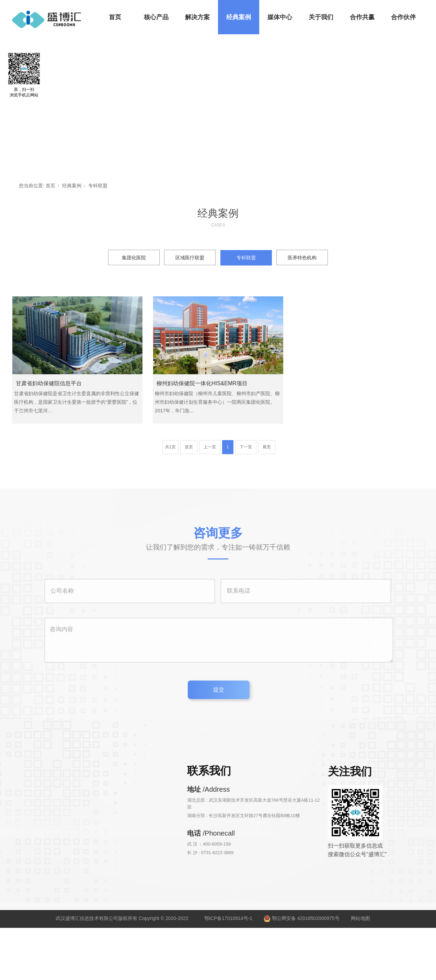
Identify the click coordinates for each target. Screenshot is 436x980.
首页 (115, 17)
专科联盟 (98, 186)
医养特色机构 (302, 258)
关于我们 (321, 17)
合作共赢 (362, 17)
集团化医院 (134, 258)
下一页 (246, 447)
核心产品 (156, 17)
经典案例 (239, 17)
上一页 (210, 447)
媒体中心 (280, 17)
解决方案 (197, 17)
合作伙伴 (403, 17)
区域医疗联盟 (190, 258)
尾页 (267, 447)
